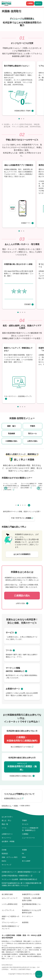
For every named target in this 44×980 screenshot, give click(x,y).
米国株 (24, 850)
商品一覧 (5, 824)
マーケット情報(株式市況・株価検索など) (30, 829)
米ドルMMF (26, 861)
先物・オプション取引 (10, 857)
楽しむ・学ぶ (6, 820)
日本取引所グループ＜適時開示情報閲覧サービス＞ (21, 872)
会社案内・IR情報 (8, 841)
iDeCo (4, 861)
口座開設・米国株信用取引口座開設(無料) (22, 739)
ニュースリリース (28, 838)
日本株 (4, 850)
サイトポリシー (28, 916)
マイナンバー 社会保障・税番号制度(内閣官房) (19, 879)
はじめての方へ (7, 817)
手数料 (33, 426)
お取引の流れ (32, 441)
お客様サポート (13, 689)
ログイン (38, 3)
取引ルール (33, 433)
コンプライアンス (8, 910)
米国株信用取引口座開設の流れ (21, 776)
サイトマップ (6, 865)
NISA (24, 857)
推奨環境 (25, 922)
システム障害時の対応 (10, 904)
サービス (10, 633)
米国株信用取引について (13, 798)
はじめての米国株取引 (22, 554)
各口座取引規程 (7, 894)
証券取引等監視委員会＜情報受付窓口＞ (17, 876)
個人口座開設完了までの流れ (21, 747)
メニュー (39, 976)
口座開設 (30, 3)
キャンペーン (6, 838)
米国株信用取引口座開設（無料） (22, 767)
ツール (9, 650)
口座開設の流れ (11, 441)
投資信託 (5, 854)
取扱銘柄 (12, 433)
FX (23, 854)
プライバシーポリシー (10, 922)
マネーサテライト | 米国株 (21, 518)
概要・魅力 (11, 426)
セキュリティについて (10, 898)
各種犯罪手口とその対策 (31, 894)
